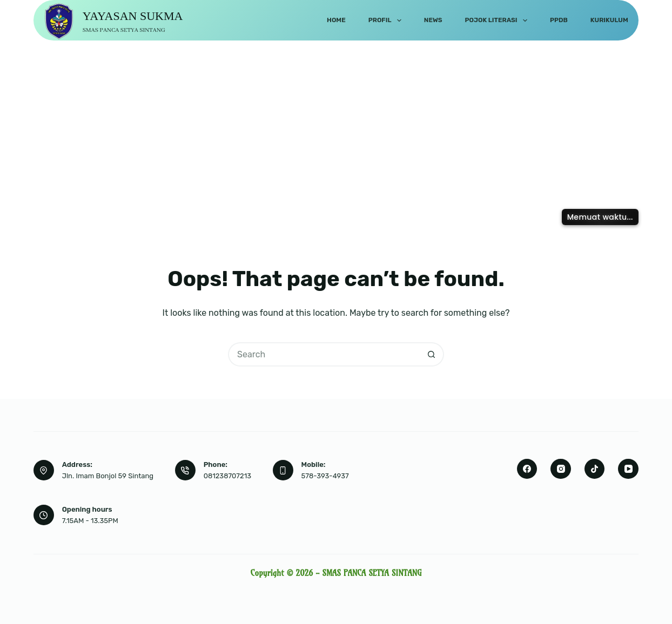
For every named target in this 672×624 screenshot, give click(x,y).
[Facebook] (527, 469)
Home (336, 20)
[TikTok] (595, 469)
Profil (387, 21)
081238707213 (227, 476)
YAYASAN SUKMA (133, 16)
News (433, 20)
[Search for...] (324, 354)
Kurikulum (609, 20)
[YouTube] (628, 469)
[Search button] (432, 354)
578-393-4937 (325, 476)
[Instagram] (561, 469)
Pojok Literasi (498, 21)
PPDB (559, 20)
